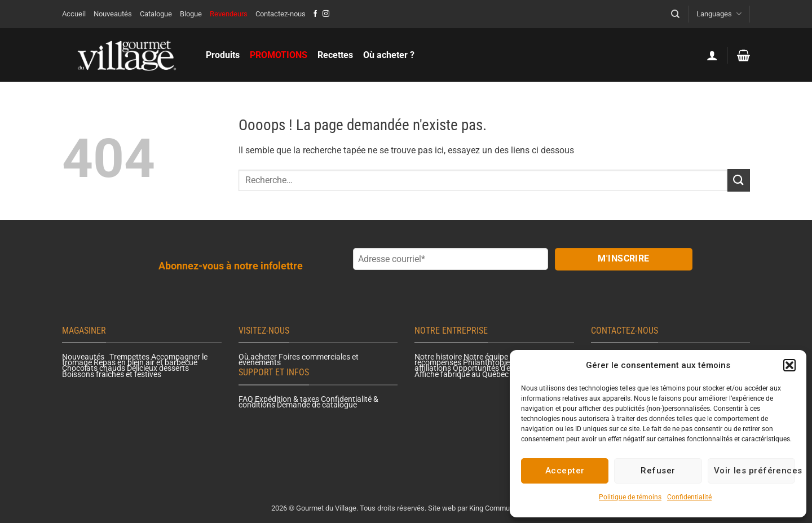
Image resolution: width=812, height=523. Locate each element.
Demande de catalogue (317, 405)
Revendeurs (229, 14)
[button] (789, 365)
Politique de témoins (630, 497)
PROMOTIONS (279, 55)
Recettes (335, 55)
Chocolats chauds (94, 368)
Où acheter (258, 357)
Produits (223, 55)
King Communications (504, 508)
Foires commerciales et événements (299, 360)
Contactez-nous (281, 14)
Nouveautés (113, 14)
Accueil (74, 14)
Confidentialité (689, 497)
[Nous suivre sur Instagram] (326, 14)
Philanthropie (486, 362)
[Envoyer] (739, 180)
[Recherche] (675, 14)
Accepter (565, 471)
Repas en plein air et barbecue (145, 362)
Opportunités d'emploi (491, 368)
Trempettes (129, 357)
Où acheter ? (389, 55)
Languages (719, 14)
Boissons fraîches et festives (112, 374)
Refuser (658, 471)
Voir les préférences (754, 471)
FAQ (246, 399)
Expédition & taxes (287, 399)
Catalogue (156, 14)
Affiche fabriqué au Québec (462, 374)
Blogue (191, 14)
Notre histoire (438, 357)
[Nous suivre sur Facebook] (315, 14)
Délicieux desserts (158, 368)
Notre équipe (486, 357)
